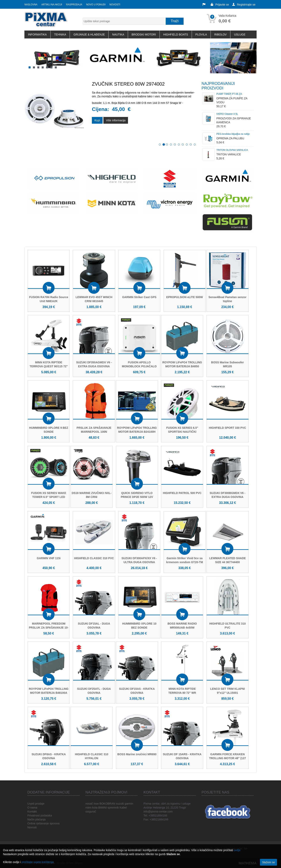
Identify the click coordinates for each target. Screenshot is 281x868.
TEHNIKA (60, 34)
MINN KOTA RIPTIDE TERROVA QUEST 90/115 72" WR (49, 366)
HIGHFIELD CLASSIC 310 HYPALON (91, 756)
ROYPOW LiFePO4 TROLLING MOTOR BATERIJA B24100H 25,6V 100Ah (137, 432)
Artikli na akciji (52, 5)
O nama (32, 808)
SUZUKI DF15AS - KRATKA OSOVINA (137, 691)
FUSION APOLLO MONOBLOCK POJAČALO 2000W (139, 366)
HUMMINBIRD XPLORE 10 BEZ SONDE (139, 626)
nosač (89, 804)
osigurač (91, 812)
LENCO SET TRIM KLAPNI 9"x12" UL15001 (227, 691)
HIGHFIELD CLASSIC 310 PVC (94, 558)
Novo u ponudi (96, 5)
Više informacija (116, 124)
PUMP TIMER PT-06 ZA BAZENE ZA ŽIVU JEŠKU (230, 94)
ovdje (237, 850)
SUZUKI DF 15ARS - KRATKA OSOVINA (182, 756)
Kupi (97, 124)
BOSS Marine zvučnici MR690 (137, 754)
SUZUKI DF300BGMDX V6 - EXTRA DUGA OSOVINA (227, 495)
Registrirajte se (244, 5)
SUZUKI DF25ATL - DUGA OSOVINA (94, 691)
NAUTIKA (118, 34)
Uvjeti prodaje (36, 804)
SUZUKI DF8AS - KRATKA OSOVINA (49, 756)
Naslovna (31, 5)
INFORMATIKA (37, 34)
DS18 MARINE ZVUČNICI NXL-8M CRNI (92, 495)
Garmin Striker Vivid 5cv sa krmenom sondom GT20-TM (184, 560)
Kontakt (32, 812)
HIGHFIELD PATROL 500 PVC (182, 493)
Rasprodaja (74, 5)
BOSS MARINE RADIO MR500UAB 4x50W (182, 626)
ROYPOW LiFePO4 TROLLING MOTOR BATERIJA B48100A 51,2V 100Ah (49, 693)
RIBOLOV (220, 34)
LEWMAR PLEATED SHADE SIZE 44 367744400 (227, 560)
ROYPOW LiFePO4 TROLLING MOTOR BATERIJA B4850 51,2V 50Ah (182, 366)
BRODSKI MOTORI (144, 34)
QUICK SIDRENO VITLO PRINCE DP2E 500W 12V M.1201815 (137, 497)
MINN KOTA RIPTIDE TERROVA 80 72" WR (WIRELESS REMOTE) (182, 693)
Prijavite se (220, 5)
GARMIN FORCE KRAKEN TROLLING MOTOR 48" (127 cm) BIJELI (228, 758)
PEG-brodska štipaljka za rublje (233, 134)
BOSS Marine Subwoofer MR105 (228, 364)
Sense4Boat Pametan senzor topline (228, 299)
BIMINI (102, 808)
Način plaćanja (37, 819)
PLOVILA (201, 34)
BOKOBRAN (107, 804)
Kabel (123, 808)
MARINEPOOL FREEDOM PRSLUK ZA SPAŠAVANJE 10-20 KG (49, 628)
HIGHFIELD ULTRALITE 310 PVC (228, 626)
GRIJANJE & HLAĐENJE (89, 34)
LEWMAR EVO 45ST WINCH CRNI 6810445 (94, 299)
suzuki (120, 804)
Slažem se (268, 862)
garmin (129, 804)
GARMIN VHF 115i (49, 558)
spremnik (113, 808)
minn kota (92, 808)
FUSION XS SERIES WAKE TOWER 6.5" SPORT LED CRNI (49, 497)
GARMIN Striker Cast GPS (139, 297)
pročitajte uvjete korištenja (38, 862)
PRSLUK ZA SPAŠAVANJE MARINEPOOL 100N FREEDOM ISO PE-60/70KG (94, 432)
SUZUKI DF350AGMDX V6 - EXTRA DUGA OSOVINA (94, 364)
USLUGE (240, 34)
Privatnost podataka (40, 815)
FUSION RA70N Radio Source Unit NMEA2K (49, 299)
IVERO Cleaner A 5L (227, 114)
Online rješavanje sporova (43, 823)
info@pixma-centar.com (158, 812)
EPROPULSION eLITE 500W (185, 297)
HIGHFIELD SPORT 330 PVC (228, 428)
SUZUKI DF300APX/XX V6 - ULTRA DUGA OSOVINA (139, 560)
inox (96, 804)
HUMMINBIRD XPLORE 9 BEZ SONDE (49, 430)
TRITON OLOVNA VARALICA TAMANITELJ (232, 151)
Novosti (115, 5)
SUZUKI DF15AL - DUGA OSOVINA (94, 626)
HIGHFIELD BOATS (176, 34)
